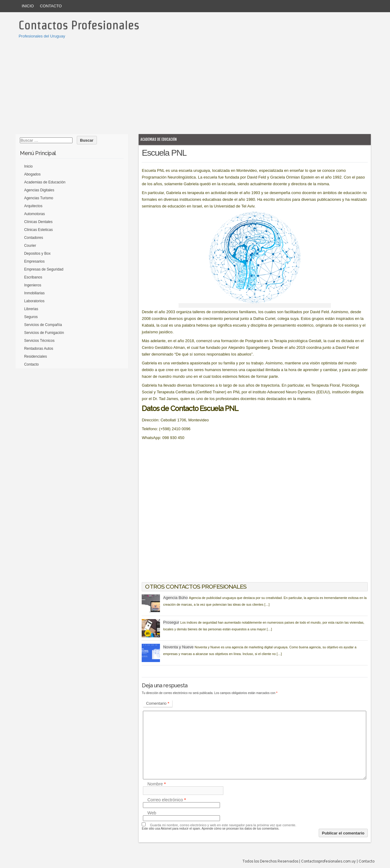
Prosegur (171, 622)
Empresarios (34, 261)
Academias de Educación (159, 139)
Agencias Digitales (39, 190)
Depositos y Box (37, 253)
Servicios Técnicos (39, 341)
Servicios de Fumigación (44, 333)
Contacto (51, 6)
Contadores (34, 238)
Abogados (32, 174)
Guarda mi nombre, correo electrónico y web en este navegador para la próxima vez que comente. (223, 825)
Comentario (158, 703)
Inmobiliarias (34, 293)
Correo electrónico (167, 800)
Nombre (157, 784)
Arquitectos (33, 206)
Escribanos (33, 277)
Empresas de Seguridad (44, 269)
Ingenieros (33, 285)
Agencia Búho (175, 598)
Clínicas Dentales (38, 222)
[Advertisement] (195, 85)
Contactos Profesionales (79, 25)
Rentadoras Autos (39, 349)
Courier (30, 246)
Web (152, 813)
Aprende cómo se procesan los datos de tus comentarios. (241, 829)
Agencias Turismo (39, 198)
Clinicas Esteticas (38, 230)
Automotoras (34, 214)
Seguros (31, 317)
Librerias (31, 309)
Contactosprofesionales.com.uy (328, 861)
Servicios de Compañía (43, 325)
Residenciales (35, 356)
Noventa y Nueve (178, 647)
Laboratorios (34, 301)
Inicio (28, 6)
